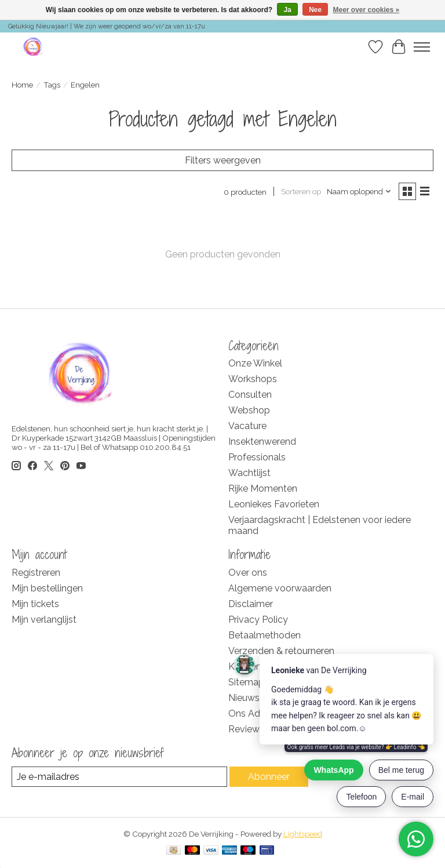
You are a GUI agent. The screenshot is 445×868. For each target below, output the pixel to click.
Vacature (247, 426)
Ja (287, 10)
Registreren (36, 573)
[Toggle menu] (422, 47)
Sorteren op (301, 191)
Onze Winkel (255, 363)
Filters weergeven (223, 160)
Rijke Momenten (263, 489)
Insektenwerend (262, 442)
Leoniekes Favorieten (274, 504)
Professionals (257, 457)
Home (22, 85)
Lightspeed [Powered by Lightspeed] (303, 834)
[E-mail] (119, 777)
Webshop (249, 410)
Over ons (248, 573)
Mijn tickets (35, 604)
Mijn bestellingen (47, 588)
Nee (315, 10)
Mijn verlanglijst (44, 620)
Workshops (253, 379)
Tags (52, 85)
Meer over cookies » (366, 10)
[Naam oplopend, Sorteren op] (359, 191)
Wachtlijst (249, 473)
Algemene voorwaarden (280, 588)
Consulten (250, 395)
